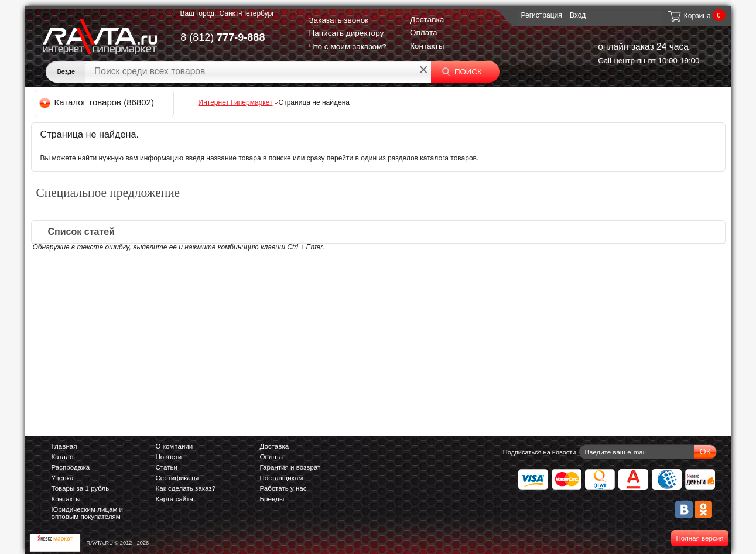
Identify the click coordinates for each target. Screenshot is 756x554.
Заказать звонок (338, 20)
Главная (64, 446)
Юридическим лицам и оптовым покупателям (88, 513)
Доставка (427, 20)
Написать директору (346, 33)
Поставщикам (282, 478)
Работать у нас (283, 488)
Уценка (63, 478)
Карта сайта (175, 499)
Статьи (167, 467)
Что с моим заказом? (348, 47)
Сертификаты (177, 478)
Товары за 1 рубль (81, 488)
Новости (169, 457)
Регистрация (542, 15)
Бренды (272, 499)
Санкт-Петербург (247, 13)
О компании (175, 446)
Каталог (64, 457)
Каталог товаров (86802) (98, 102)
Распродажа (71, 467)
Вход (578, 15)
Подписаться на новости (540, 452)
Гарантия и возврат (290, 467)
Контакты (427, 46)
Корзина (689, 16)
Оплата (424, 33)
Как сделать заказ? (186, 488)
